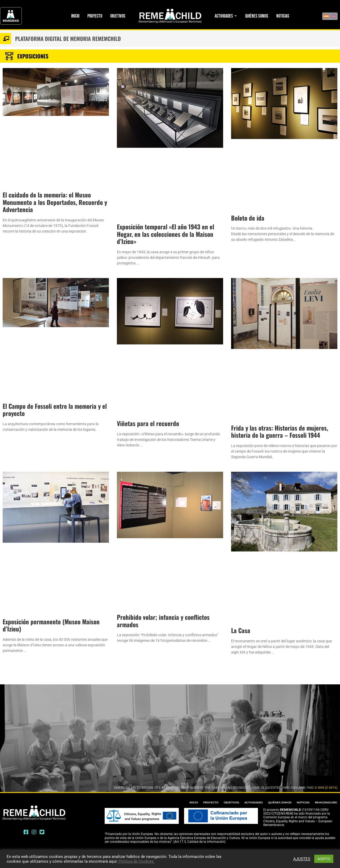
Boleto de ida (248, 218)
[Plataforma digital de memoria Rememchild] (6, 39)
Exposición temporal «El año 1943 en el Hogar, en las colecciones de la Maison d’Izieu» (165, 234)
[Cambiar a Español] (326, 16)
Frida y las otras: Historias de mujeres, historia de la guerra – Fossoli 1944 (280, 432)
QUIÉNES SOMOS (280, 802)
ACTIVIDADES (254, 802)
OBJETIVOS (231, 802)
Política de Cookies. (136, 861)
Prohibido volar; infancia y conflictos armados (163, 621)
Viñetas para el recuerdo (148, 423)
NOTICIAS (303, 802)
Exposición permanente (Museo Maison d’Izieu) (51, 625)
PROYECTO (211, 802)
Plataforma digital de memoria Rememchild (68, 39)
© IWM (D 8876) (326, 788)
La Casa (241, 630)
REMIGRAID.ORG (326, 802)
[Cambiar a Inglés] (334, 16)
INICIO (194, 802)
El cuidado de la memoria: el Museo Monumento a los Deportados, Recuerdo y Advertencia (55, 202)
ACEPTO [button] (324, 859)
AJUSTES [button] (302, 859)
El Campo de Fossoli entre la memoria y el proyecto (55, 410)
